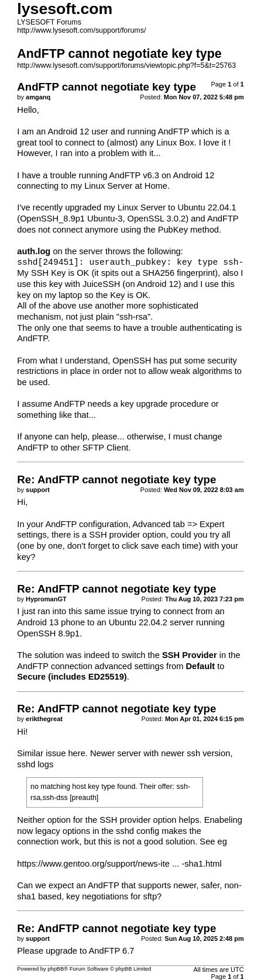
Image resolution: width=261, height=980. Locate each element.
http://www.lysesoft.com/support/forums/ (81, 30)
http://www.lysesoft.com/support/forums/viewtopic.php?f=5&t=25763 (126, 65)
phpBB (56, 969)
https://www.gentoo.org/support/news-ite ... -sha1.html (119, 864)
